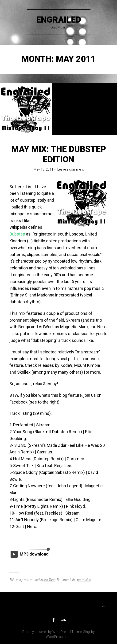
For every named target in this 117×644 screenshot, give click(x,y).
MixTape (49, 580)
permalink (84, 580)
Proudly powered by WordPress (46, 632)
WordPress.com (58, 637)
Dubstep (17, 234)
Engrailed (59, 20)
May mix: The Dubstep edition (59, 154)
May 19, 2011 (43, 169)
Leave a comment (70, 169)
